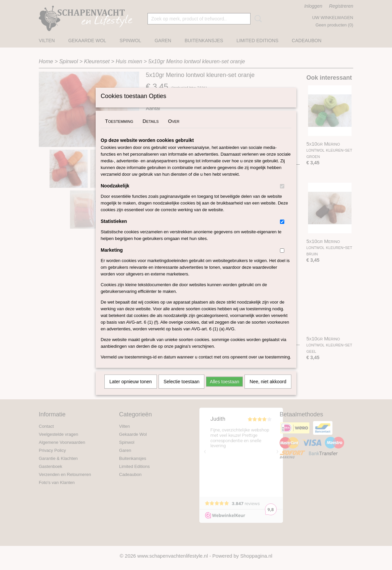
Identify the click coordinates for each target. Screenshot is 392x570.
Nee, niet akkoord (268, 390)
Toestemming (119, 130)
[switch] (282, 195)
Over (174, 130)
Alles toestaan (224, 390)
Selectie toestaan (181, 390)
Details (151, 130)
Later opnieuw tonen (131, 390)
